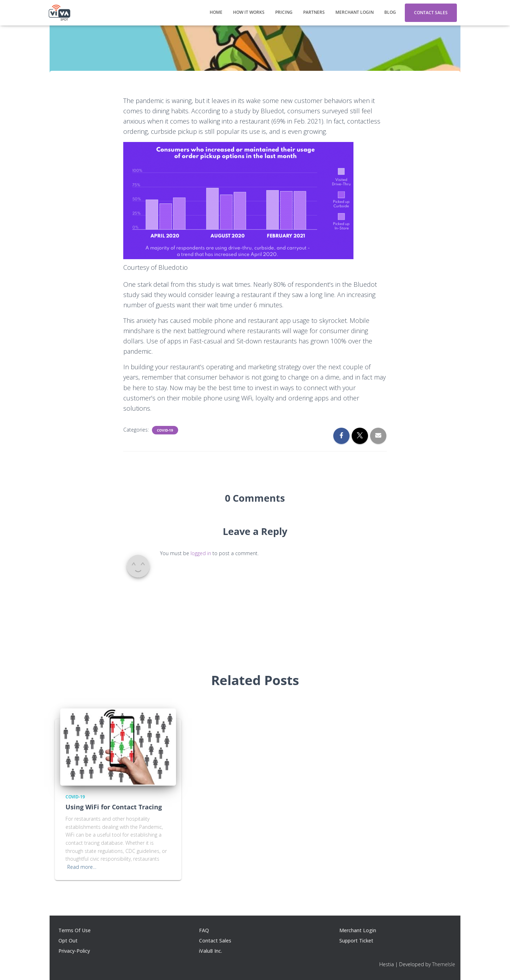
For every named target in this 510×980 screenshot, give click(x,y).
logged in (201, 553)
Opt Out (68, 941)
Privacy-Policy (74, 951)
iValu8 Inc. (211, 951)
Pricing (284, 12)
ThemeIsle (444, 964)
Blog (390, 12)
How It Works (249, 12)
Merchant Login (355, 12)
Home (216, 12)
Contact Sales (431, 13)
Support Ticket (356, 941)
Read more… (82, 867)
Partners (314, 12)
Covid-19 (165, 430)
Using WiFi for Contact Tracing (114, 807)
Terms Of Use (75, 930)
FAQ (204, 930)
